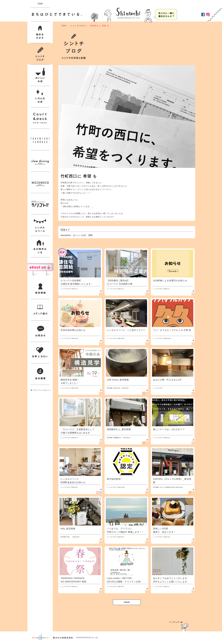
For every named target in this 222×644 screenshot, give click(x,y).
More (127, 602)
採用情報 (165, 14)
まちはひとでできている (56, 15)
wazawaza (66, 235)
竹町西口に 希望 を (100, 26)
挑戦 (90, 235)
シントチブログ (78, 26)
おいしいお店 (79, 235)
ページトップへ (179, 626)
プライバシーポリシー (42, 390)
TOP (64, 26)
